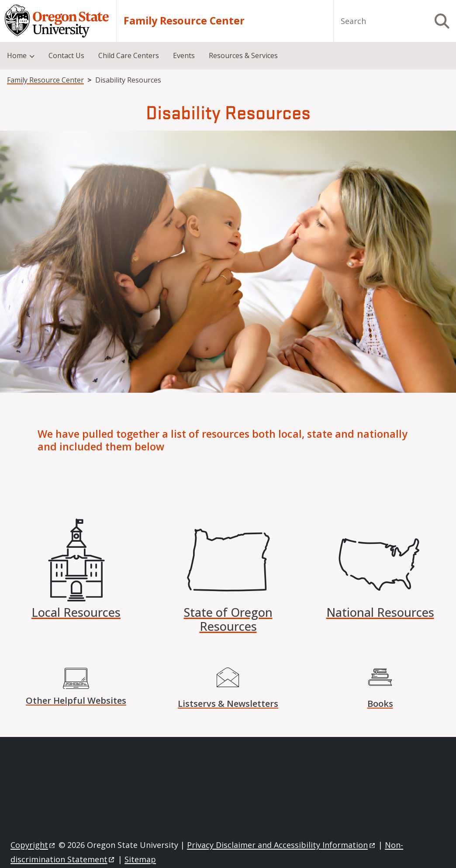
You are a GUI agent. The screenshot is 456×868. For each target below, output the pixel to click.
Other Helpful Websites (76, 700)
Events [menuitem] (184, 55)
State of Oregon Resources (228, 619)
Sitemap (140, 859)
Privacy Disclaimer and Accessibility (282, 845)
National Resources (380, 612)
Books (380, 704)
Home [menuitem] (17, 55)
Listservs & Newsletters (228, 704)
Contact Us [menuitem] (66, 55)
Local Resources (76, 612)
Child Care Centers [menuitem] (129, 55)
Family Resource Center (184, 21)
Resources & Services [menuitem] (243, 55)
